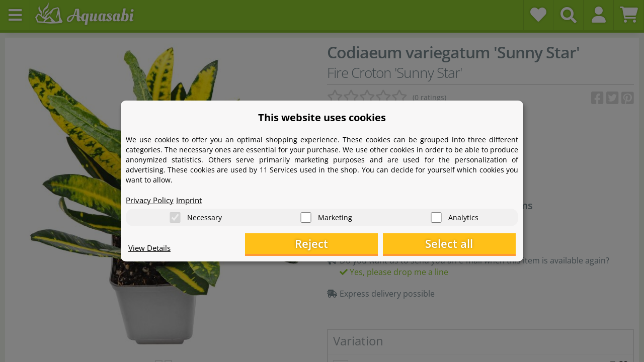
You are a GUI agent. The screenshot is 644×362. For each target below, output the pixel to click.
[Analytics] (436, 216)
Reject (360, 244)
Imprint (194, 199)
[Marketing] (306, 216)
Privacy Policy (151, 199)
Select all (466, 244)
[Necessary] (175, 216)
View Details (151, 249)
